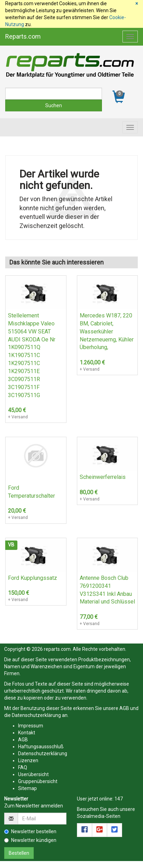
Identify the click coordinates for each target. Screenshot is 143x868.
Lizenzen (28, 760)
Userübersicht (33, 774)
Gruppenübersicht (38, 781)
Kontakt (27, 733)
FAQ (23, 767)
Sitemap (27, 788)
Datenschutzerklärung (36, 715)
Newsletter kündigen (30, 840)
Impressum (31, 726)
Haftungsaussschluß (41, 747)
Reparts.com (23, 36)
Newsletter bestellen (30, 831)
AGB (124, 708)
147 (119, 799)
